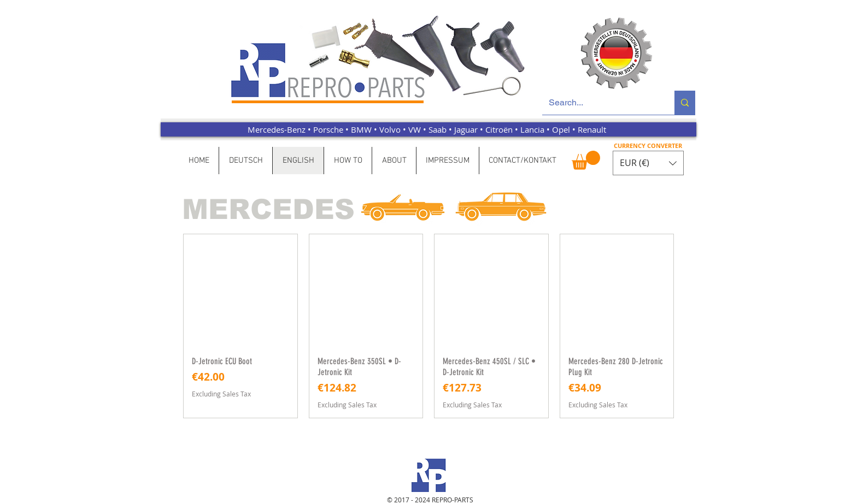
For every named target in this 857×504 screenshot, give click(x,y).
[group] (428, 326)
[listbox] (648, 163)
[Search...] (600, 103)
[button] (586, 160)
